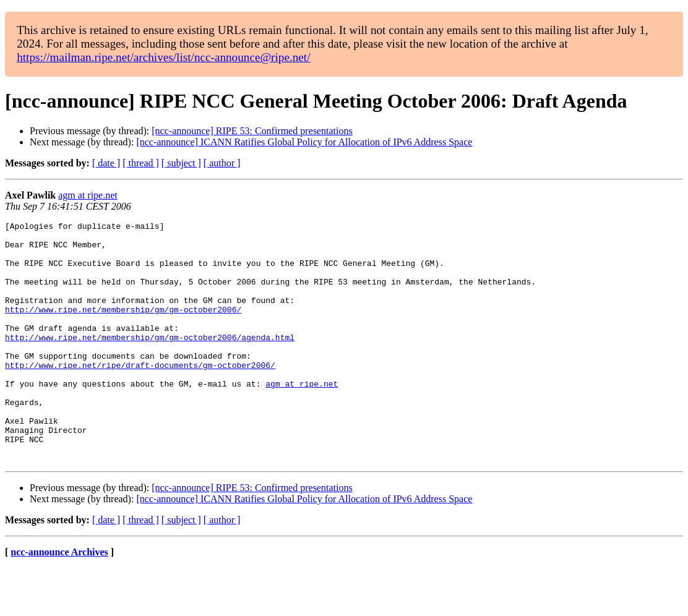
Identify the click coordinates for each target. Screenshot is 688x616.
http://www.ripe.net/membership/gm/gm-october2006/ (123, 328)
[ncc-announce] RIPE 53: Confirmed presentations (252, 131)
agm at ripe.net (88, 195)
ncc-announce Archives (59, 600)
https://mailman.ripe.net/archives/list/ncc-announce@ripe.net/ (163, 57)
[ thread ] (141, 163)
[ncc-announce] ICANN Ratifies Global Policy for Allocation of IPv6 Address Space (304, 142)
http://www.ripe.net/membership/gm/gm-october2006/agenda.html (150, 361)
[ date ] (106, 163)
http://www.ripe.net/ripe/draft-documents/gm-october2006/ (140, 395)
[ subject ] (181, 163)
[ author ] (222, 163)
